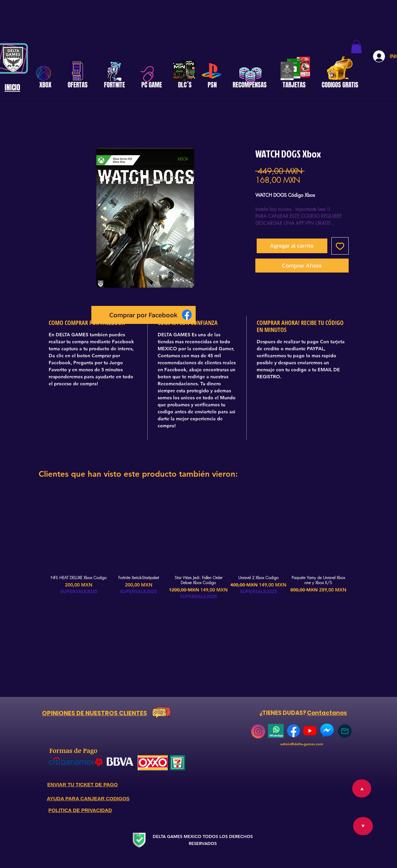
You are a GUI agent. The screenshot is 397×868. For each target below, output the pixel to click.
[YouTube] (310, 731)
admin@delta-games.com (302, 744)
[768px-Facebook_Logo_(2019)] (293, 731)
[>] (363, 826)
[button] (356, 47)
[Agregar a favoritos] (340, 246)
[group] (199, 545)
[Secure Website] (139, 840)
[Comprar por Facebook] (143, 315)
